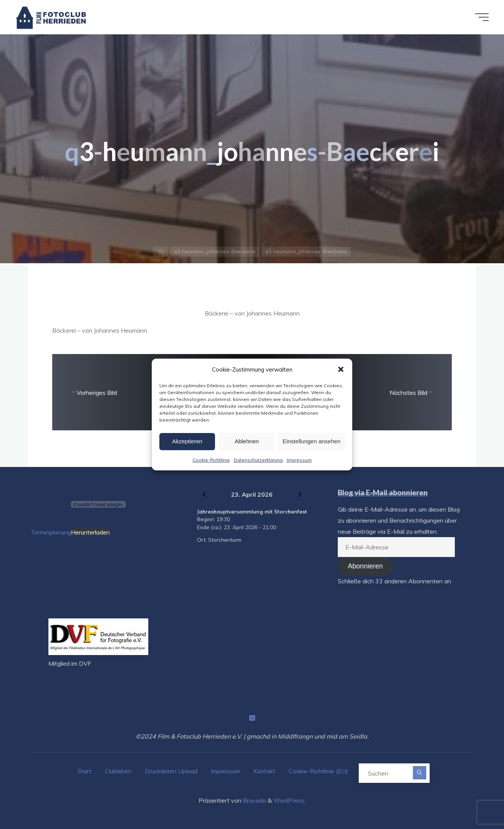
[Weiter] (300, 495)
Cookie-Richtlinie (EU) (318, 771)
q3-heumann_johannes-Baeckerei (215, 251)
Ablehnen (246, 441)
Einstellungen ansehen (311, 441)
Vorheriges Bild (94, 393)
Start (84, 771)
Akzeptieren (187, 441)
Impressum (299, 460)
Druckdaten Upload (171, 771)
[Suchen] (420, 773)
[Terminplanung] (99, 504)
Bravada (254, 800)
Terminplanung (51, 532)
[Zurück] (204, 495)
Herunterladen (90, 532)
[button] (341, 369)
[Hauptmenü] (482, 17)
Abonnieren (365, 566)
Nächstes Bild (412, 393)
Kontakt (264, 771)
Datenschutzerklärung (258, 460)
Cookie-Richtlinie (211, 460)
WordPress (289, 800)
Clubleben (118, 771)
